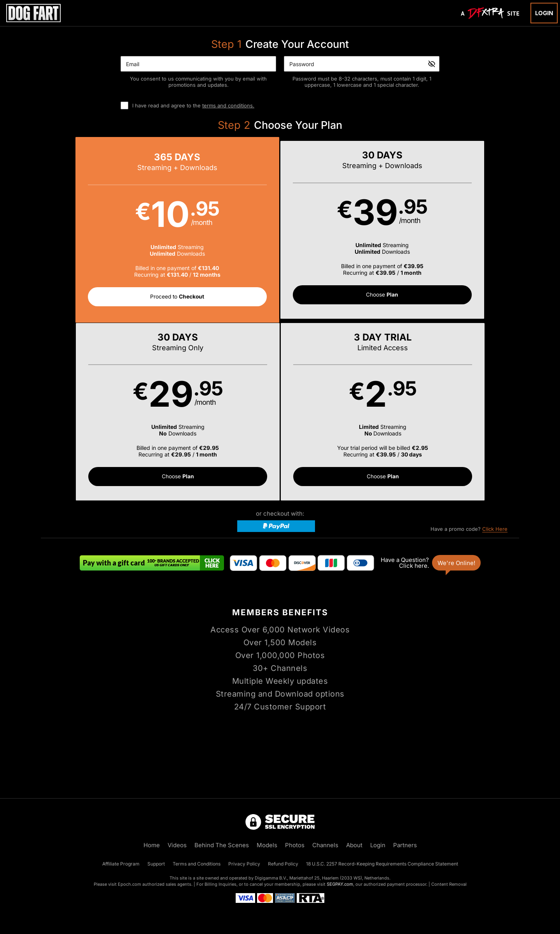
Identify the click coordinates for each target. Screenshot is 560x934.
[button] (101, 231)
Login (544, 13)
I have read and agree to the (193, 105)
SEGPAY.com (340, 884)
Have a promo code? (469, 353)
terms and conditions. (228, 105)
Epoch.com (129, 884)
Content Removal (449, 884)
